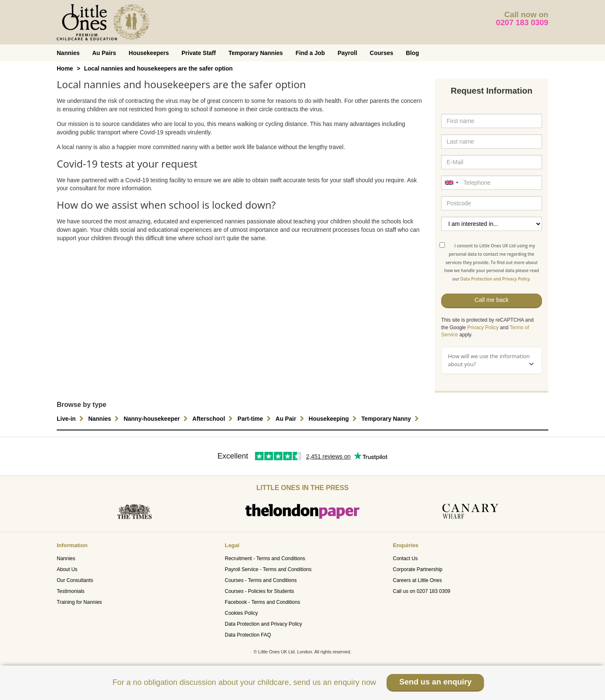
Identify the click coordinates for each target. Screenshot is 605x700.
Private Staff (199, 53)
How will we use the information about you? (491, 360)
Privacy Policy (483, 328)
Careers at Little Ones (417, 580)
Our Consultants (75, 580)
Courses (381, 53)
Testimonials (71, 591)
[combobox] (451, 183)
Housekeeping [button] (334, 419)
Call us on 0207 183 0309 (422, 591)
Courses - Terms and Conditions (261, 580)
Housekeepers (149, 53)
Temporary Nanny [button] (391, 419)
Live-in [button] (71, 419)
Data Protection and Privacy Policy (263, 624)
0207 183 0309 (522, 22)
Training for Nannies (79, 602)
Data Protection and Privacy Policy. (496, 279)
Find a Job (310, 53)
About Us (67, 569)
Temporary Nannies (256, 53)
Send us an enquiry (435, 682)
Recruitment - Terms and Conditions (265, 558)
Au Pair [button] (291, 419)
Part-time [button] (255, 419)
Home (65, 68)
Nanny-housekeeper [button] (157, 419)
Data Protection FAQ (248, 635)
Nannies (68, 53)
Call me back (492, 300)
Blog (412, 53)
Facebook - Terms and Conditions (262, 602)
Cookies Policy (241, 613)
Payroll (347, 53)
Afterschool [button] (214, 419)
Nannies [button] (105, 419)
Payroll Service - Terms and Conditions (268, 569)
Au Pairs (104, 53)
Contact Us (405, 558)
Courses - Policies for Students (259, 591)
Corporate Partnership (418, 569)
